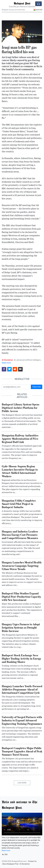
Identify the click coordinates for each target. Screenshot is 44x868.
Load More (22, 783)
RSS (5, 854)
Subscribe (37, 387)
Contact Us (32, 861)
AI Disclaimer (25, 864)
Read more (6, 363)
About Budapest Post (10, 864)
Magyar (38, 10)
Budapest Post (22, 3)
